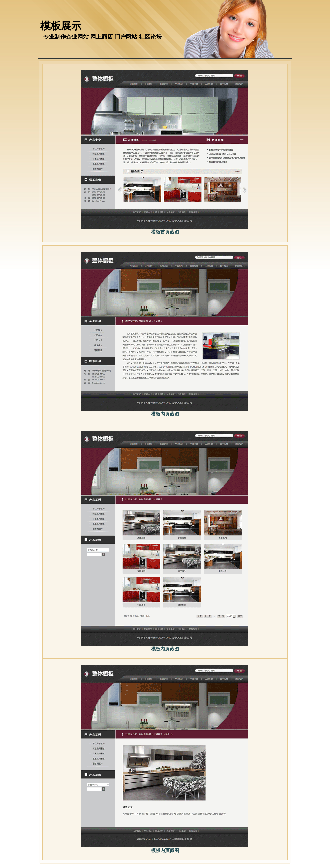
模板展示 (61, 26)
